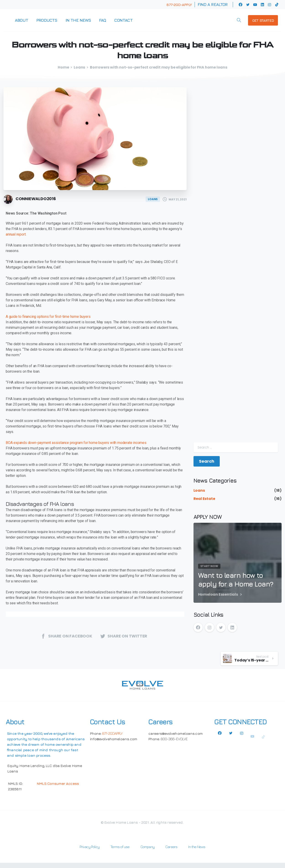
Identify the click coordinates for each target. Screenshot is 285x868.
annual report (16, 234)
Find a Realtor (213, 5)
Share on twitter (124, 636)
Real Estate (204, 499)
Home (63, 67)
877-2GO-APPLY (179, 5)
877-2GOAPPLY (112, 733)
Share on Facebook (66, 636)
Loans (79, 67)
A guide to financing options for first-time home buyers (48, 317)
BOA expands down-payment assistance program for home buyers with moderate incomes (76, 443)
